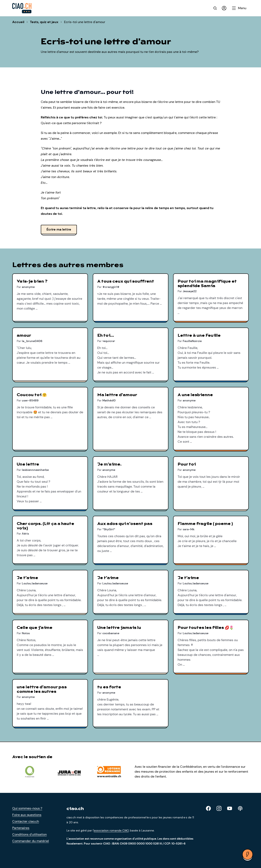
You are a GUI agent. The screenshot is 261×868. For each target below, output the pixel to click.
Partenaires (21, 828)
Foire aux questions (27, 815)
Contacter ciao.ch (26, 821)
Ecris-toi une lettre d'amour (85, 22)
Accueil (18, 22)
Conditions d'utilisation (29, 834)
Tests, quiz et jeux (44, 22)
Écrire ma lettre (59, 229)
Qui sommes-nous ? (27, 808)
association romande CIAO (111, 830)
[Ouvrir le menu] (239, 8)
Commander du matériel (31, 841)
